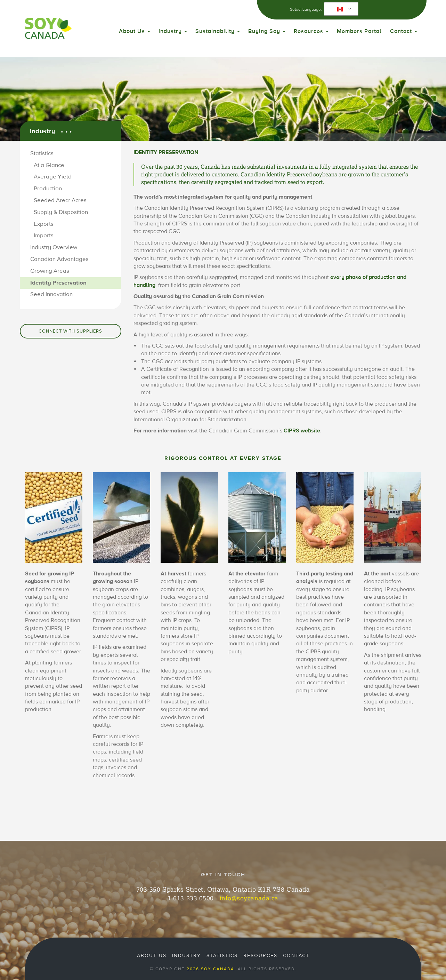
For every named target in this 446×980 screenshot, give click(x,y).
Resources (311, 31)
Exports (44, 224)
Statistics (42, 153)
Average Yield (53, 177)
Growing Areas (50, 271)
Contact (404, 31)
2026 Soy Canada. (211, 969)
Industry (173, 31)
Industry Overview (54, 247)
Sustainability (218, 31)
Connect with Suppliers (70, 331)
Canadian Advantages (59, 259)
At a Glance (49, 165)
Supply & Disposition (61, 212)
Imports (44, 236)
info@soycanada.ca (249, 898)
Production (48, 189)
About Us (135, 31)
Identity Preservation (58, 283)
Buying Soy (267, 31)
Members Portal (359, 31)
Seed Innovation (51, 294)
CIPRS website (302, 431)
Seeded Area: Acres (60, 200)
